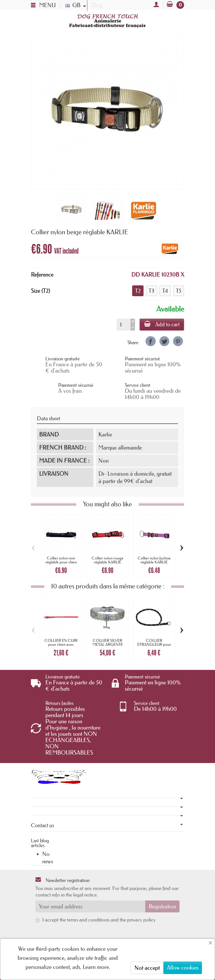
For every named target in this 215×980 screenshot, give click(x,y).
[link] (150, 341)
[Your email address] (90, 906)
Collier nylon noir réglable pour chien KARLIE (61, 562)
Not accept (147, 968)
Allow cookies (183, 968)
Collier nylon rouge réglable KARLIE (107, 560)
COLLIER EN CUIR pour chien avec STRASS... (61, 644)
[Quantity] (124, 325)
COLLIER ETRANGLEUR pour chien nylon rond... (154, 644)
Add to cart (162, 324)
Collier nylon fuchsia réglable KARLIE (154, 560)
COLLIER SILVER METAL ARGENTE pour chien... (108, 644)
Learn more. (96, 967)
